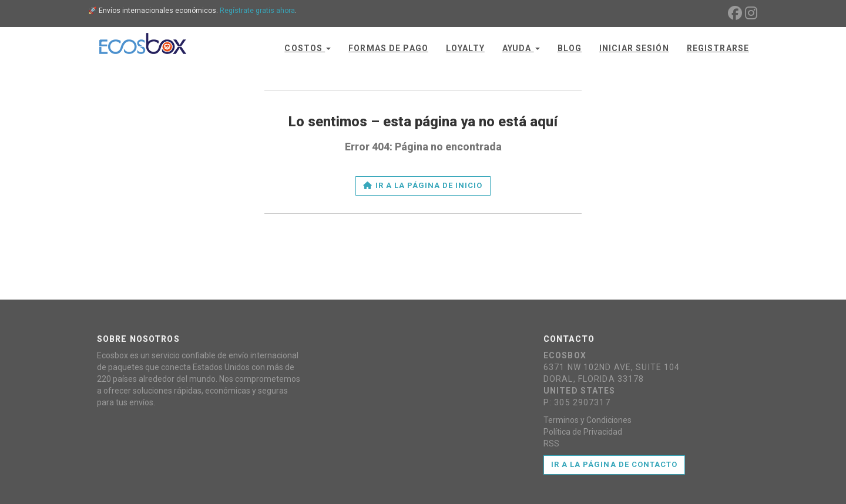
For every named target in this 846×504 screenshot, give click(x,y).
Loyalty (465, 48)
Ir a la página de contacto (614, 464)
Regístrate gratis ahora (257, 11)
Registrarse (718, 48)
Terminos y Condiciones (587, 420)
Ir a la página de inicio (423, 185)
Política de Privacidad (583, 432)
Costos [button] (308, 48)
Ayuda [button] (521, 48)
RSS (551, 443)
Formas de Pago (388, 48)
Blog (570, 48)
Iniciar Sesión (634, 48)
